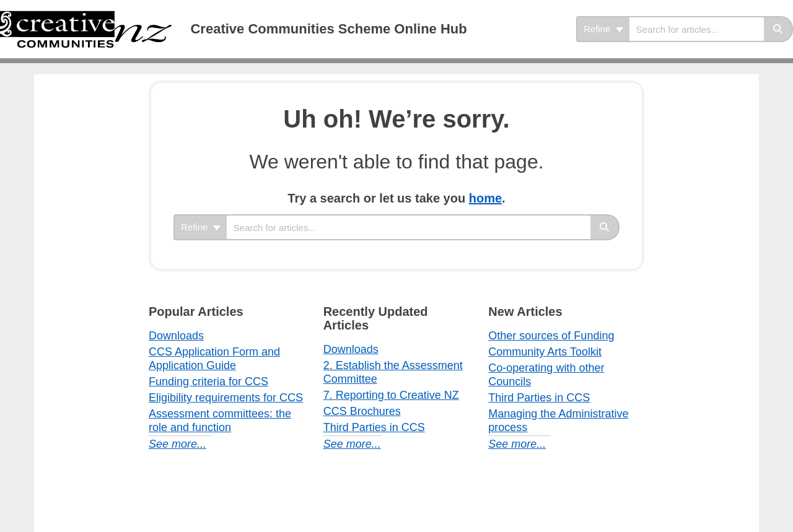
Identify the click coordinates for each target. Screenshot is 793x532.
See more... (177, 444)
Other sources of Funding (551, 336)
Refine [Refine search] (603, 29)
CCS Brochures (362, 411)
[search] (697, 29)
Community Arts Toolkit (545, 352)
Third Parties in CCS (374, 427)
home (485, 198)
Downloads (176, 336)
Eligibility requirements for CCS (226, 398)
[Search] (778, 29)
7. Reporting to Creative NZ (391, 395)
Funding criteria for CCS (208, 382)
